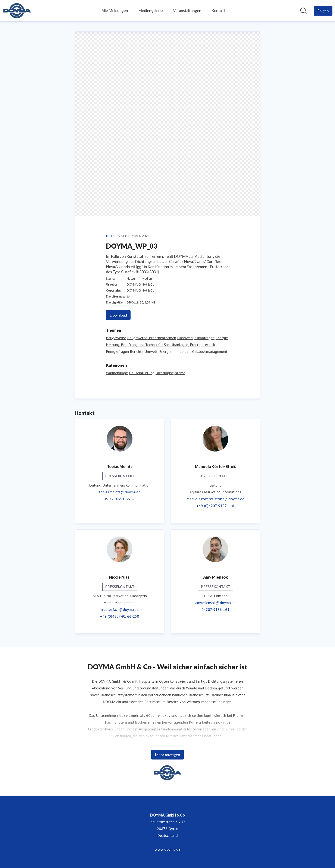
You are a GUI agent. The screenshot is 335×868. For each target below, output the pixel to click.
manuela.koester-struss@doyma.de (215, 499)
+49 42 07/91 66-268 (120, 499)
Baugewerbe (116, 338)
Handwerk (185, 338)
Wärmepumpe (117, 373)
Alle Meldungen (115, 10)
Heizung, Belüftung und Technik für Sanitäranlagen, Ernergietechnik (160, 345)
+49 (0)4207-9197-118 (215, 506)
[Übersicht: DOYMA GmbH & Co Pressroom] (17, 11)
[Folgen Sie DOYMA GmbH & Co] (323, 11)
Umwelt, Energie (158, 351)
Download (118, 315)
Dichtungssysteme (170, 373)
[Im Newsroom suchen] (303, 11)
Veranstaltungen (187, 10)
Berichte (137, 351)
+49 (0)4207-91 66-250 (120, 616)
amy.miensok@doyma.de (215, 603)
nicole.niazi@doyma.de (120, 609)
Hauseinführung (142, 373)
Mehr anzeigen (167, 755)
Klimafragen (204, 338)
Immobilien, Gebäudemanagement (200, 351)
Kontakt (218, 10)
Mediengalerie (151, 10)
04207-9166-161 (215, 609)
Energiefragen (117, 351)
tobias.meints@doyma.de (120, 492)
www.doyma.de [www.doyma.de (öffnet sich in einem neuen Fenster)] (168, 849)
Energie (222, 338)
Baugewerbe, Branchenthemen (152, 338)
